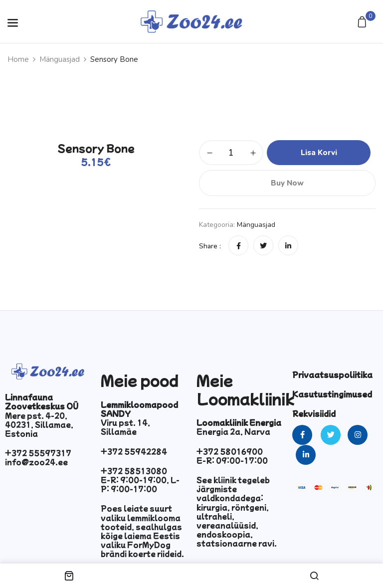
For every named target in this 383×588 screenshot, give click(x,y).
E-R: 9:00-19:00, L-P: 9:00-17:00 (140, 484)
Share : (210, 246)
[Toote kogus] (231, 153)
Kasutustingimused (332, 394)
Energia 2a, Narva (233, 431)
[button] (363, 23)
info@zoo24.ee (36, 462)
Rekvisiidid (314, 413)
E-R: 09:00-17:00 (232, 460)
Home (18, 59)
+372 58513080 (134, 471)
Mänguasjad (60, 59)
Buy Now (287, 183)
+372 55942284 (134, 451)
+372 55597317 (38, 453)
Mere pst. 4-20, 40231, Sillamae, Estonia (39, 424)
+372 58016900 (230, 451)
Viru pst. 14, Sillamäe (125, 427)
